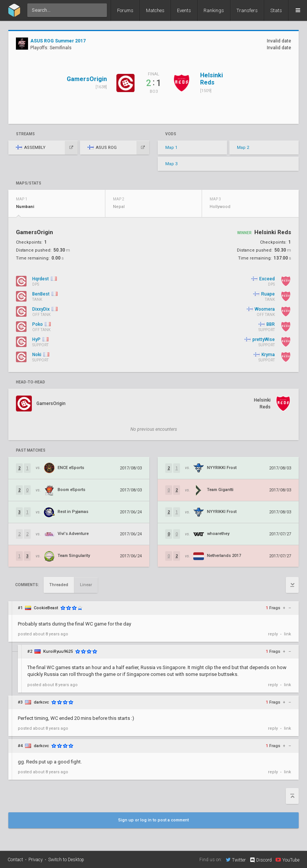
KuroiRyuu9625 (58, 651)
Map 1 (171, 148)
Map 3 (171, 164)
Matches (155, 10)
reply (273, 634)
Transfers (247, 10)
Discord (261, 860)
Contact (15, 860)
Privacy (36, 860)
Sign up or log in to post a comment (153, 820)
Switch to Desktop (66, 860)
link (287, 634)
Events (184, 10)
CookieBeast (46, 608)
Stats (276, 10)
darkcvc (41, 702)
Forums (125, 10)
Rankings (214, 10)
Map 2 (243, 148)
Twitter (236, 860)
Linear (86, 585)
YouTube (287, 860)
